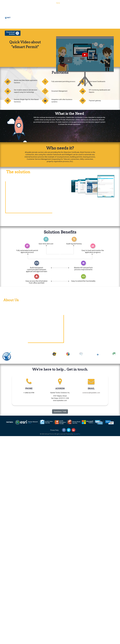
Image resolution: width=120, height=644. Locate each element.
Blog (97, 4)
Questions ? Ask (60, 411)
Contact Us (105, 4)
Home (58, 4)
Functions (66, 4)
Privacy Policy (54, 430)
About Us (90, 4)
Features (82, 4)
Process (74, 4)
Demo (113, 4)
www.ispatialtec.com (60, 400)
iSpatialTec (77, 434)
